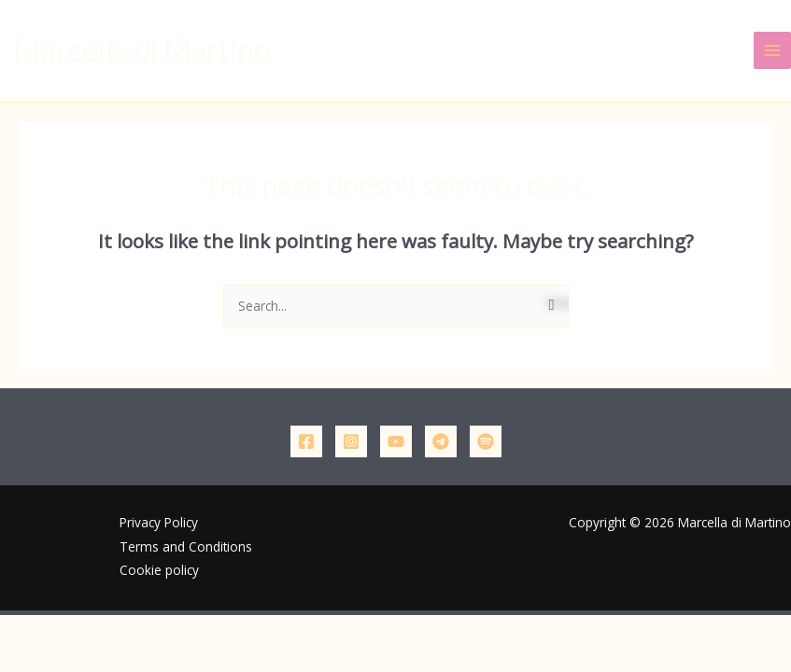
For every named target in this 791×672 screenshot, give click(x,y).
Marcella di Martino (141, 50)
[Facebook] (306, 441)
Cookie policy (159, 570)
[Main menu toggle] (773, 51)
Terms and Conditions (186, 546)
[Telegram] (441, 441)
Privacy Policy (159, 522)
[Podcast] (486, 441)
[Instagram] (351, 441)
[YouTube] (396, 441)
